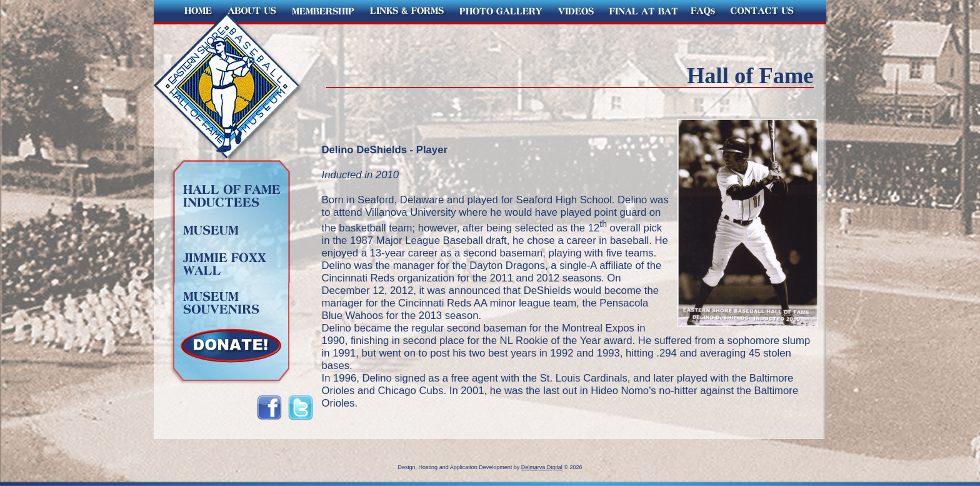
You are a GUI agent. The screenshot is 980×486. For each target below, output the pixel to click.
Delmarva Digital (542, 467)
